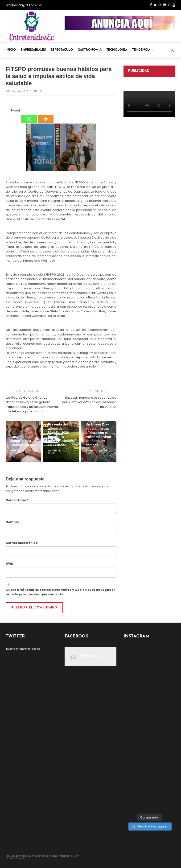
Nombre (12, 522)
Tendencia (143, 50)
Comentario (17, 500)
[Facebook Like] (8, 111)
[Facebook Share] (6, 111)
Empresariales (35, 50)
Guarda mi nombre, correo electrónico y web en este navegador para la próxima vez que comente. (60, 592)
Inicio (11, 50)
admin (10, 91)
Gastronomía (90, 50)
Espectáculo (62, 50)
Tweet (15, 110)
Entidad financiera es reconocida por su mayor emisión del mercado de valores (89, 402)
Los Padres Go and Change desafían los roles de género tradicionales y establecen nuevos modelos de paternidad (32, 405)
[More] (46, 116)
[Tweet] (9, 111)
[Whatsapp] (29, 116)
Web (10, 564)
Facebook (91, 656)
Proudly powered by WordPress (26, 856)
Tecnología (117, 50)
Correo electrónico (22, 543)
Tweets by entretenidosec (23, 649)
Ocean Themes (16, 858)
